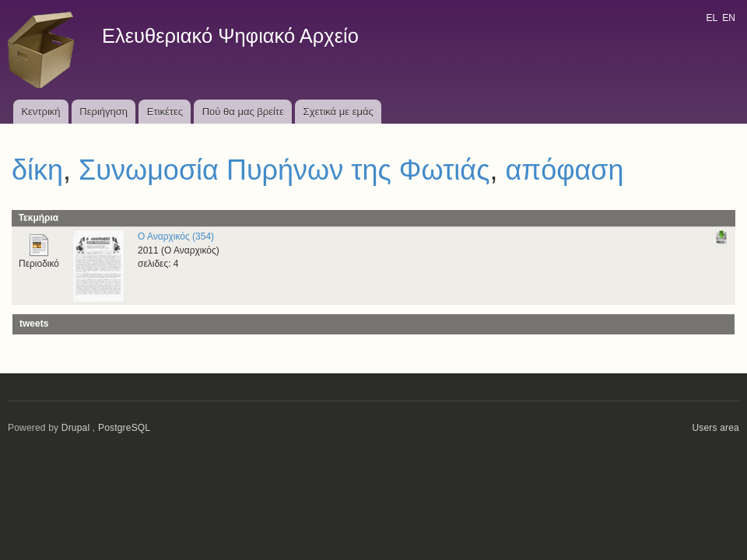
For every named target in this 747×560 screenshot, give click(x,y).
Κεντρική (40, 112)
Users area (715, 428)
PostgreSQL (124, 428)
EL (711, 18)
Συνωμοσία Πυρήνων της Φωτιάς (284, 170)
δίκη (37, 170)
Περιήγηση (103, 112)
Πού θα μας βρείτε (243, 112)
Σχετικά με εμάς (338, 112)
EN (729, 18)
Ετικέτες (165, 112)
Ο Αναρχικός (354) (176, 236)
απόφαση (565, 170)
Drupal (76, 428)
